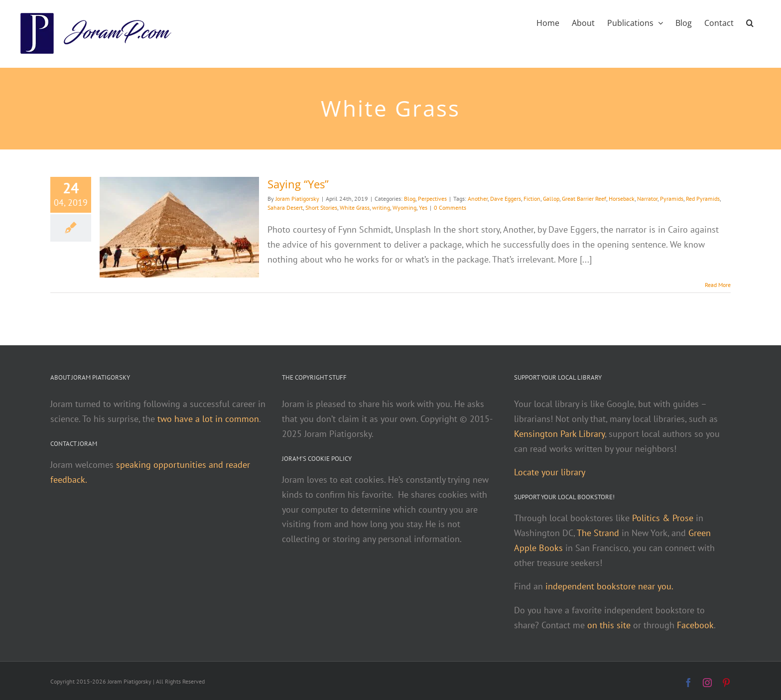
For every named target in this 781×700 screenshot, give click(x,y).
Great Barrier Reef (584, 199)
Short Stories (321, 208)
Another (478, 199)
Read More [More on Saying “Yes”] (718, 285)
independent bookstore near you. (609, 586)
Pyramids (672, 199)
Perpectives (432, 199)
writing (381, 208)
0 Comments (450, 208)
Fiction (532, 199)
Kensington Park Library (559, 434)
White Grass (355, 208)
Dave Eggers (506, 199)
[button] (750, 22)
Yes (423, 208)
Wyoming (404, 208)
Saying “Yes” (298, 184)
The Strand (598, 533)
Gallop (551, 199)
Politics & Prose (663, 518)
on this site (609, 625)
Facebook (695, 625)
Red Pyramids (703, 199)
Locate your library (550, 472)
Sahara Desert (285, 208)
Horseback (622, 199)
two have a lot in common (208, 419)
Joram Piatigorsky (297, 199)
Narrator (647, 199)
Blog (410, 199)
